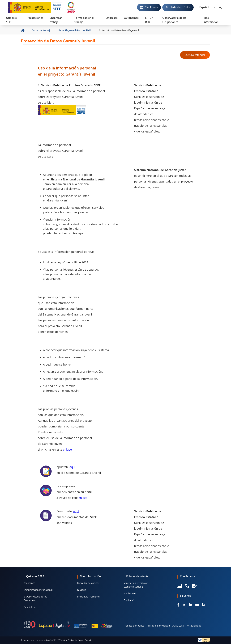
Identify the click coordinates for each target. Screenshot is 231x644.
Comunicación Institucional (38, 590)
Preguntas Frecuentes (89, 597)
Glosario (82, 590)
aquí (72, 467)
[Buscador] (220, 7)
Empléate (129, 593)
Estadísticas (30, 607)
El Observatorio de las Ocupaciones (35, 598)
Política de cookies (134, 626)
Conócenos (29, 583)
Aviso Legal (178, 626)
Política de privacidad (158, 626)
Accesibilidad (194, 626)
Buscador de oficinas (88, 583)
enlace (67, 449)
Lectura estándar (195, 55)
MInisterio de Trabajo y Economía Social (136, 585)
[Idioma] (207, 7)
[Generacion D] (68, 624)
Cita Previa (151, 7)
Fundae (128, 600)
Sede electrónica (180, 7)
